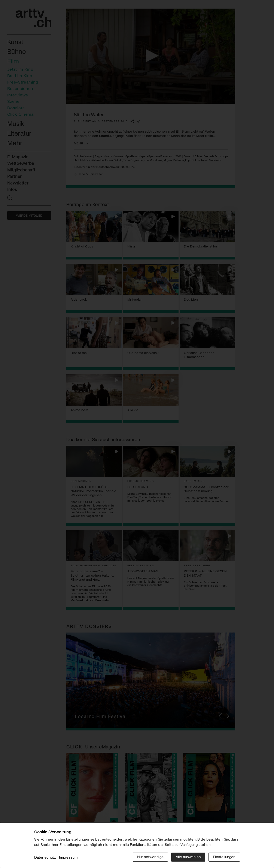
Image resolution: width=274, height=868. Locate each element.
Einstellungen (224, 857)
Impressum (68, 857)
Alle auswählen (188, 857)
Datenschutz (45, 857)
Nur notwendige (150, 857)
